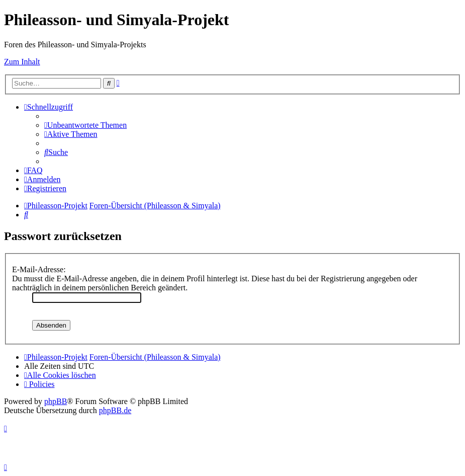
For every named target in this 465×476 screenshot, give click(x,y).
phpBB (56, 401)
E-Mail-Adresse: (39, 269)
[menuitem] (85, 125)
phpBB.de (115, 410)
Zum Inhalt (22, 62)
